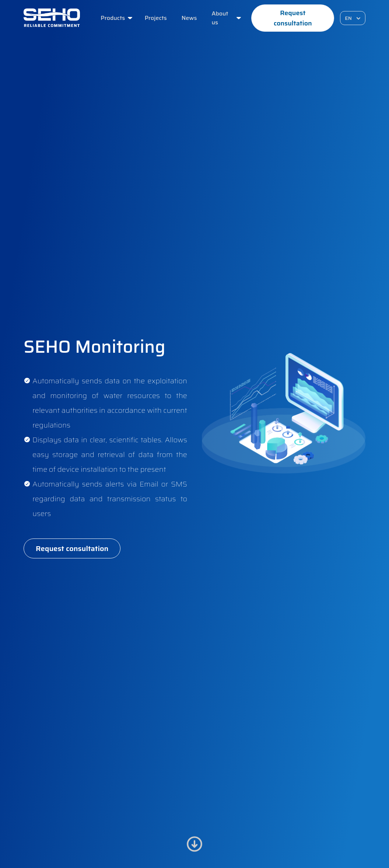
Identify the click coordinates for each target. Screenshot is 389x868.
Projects (156, 18)
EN (353, 18)
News (189, 18)
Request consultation (293, 18)
